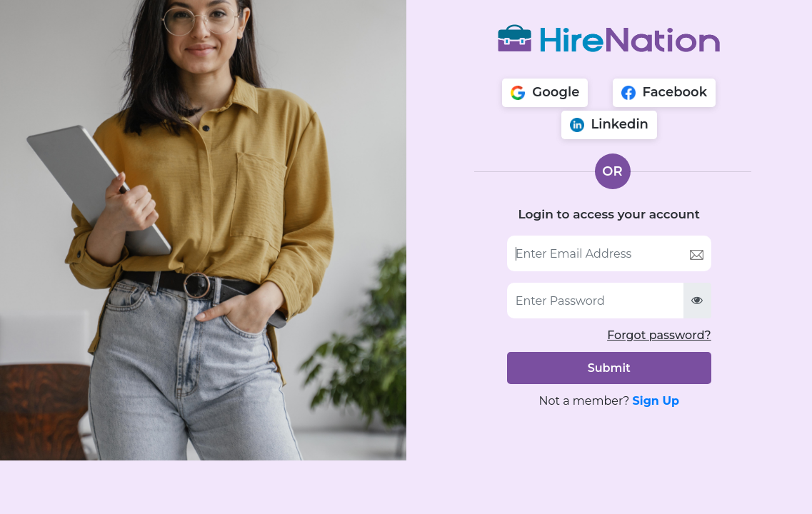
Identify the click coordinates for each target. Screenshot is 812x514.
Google (545, 92)
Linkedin (609, 124)
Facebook (665, 92)
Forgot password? (659, 335)
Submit (609, 368)
